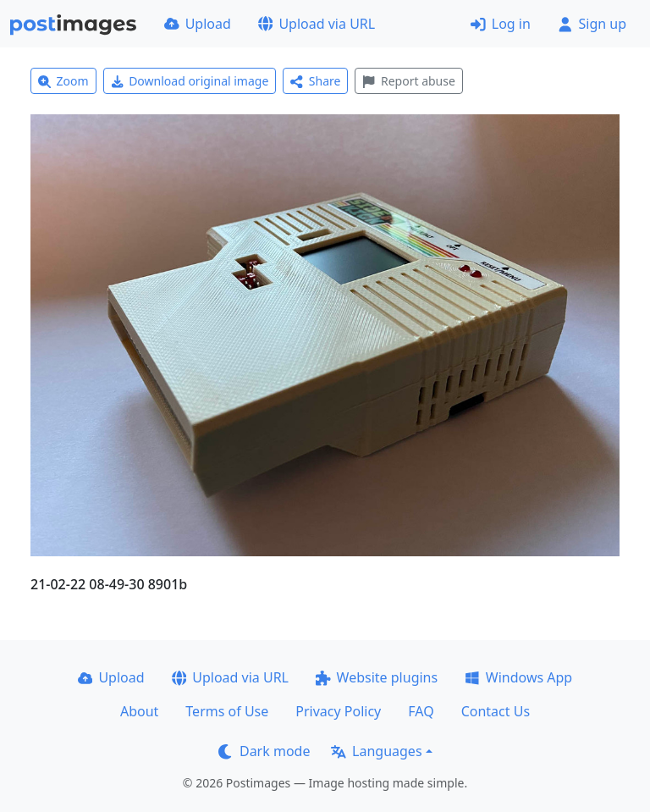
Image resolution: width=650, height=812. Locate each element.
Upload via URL (317, 24)
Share (315, 81)
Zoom (63, 81)
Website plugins (377, 677)
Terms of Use (227, 711)
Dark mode (264, 751)
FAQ (421, 711)
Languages (376, 751)
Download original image (190, 81)
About (139, 711)
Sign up (592, 24)
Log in (501, 24)
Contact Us (496, 711)
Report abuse (408, 81)
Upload (198, 24)
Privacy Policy (338, 711)
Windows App (518, 677)
